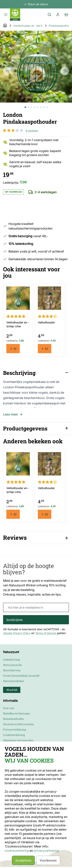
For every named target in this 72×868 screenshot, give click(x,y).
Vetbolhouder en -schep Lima (18, 324)
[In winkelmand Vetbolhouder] (45, 348)
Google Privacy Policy (17, 633)
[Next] (65, 71)
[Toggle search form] (49, 15)
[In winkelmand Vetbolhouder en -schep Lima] (13, 348)
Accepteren (23, 860)
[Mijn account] (58, 15)
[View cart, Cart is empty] (66, 15)
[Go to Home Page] (5, 26)
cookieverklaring (17, 851)
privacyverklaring (46, 851)
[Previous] (7, 71)
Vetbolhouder (46, 322)
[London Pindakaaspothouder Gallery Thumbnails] (36, 107)
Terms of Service (46, 633)
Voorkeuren (48, 860)
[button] (13, 130)
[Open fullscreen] (36, 67)
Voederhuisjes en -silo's (28, 26)
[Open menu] (6, 15)
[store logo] (15, 15)
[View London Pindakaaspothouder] (25, 107)
